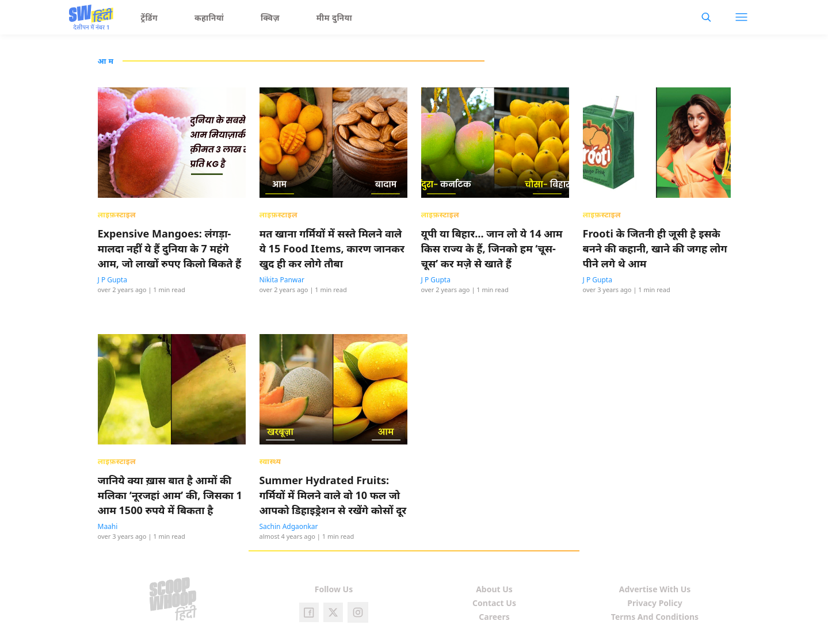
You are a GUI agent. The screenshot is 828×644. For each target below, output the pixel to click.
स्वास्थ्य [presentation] (270, 461)
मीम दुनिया (334, 18)
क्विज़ (270, 18)
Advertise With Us (655, 589)
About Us (494, 589)
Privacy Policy (655, 603)
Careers (494, 617)
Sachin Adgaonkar (289, 526)
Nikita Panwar (282, 280)
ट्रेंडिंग (150, 18)
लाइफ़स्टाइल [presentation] (117, 214)
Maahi (108, 526)
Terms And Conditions (655, 617)
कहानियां (209, 18)
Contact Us (494, 603)
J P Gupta (112, 280)
